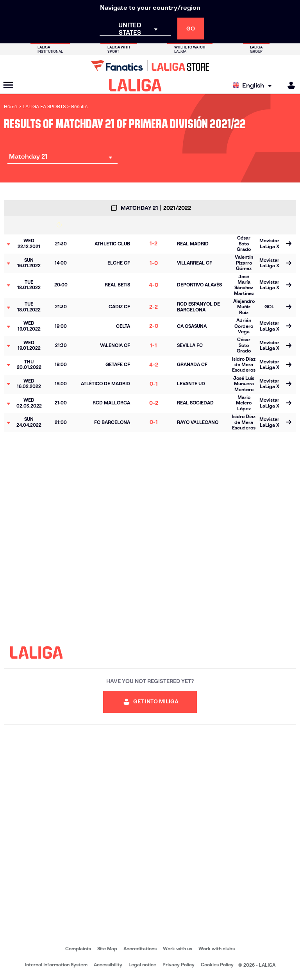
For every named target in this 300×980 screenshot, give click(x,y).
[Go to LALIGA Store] (150, 66)
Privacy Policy (179, 965)
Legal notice (142, 965)
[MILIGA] (289, 85)
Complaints (78, 949)
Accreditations (140, 949)
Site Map (107, 949)
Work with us (178, 949)
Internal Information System (56, 965)
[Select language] (254, 85)
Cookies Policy (217, 965)
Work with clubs (217, 949)
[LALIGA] (135, 85)
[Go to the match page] (289, 244)
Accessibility (108, 965)
